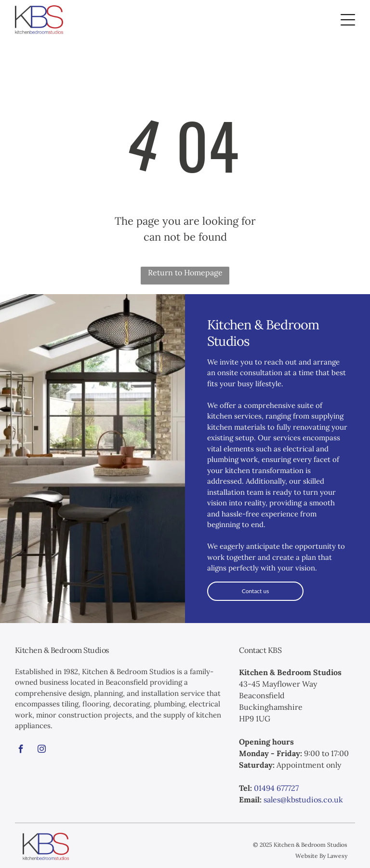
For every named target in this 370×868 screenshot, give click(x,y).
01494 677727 (276, 788)
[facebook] (21, 751)
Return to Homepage (185, 272)
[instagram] (42, 751)
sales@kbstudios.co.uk (303, 800)
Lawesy (337, 856)
